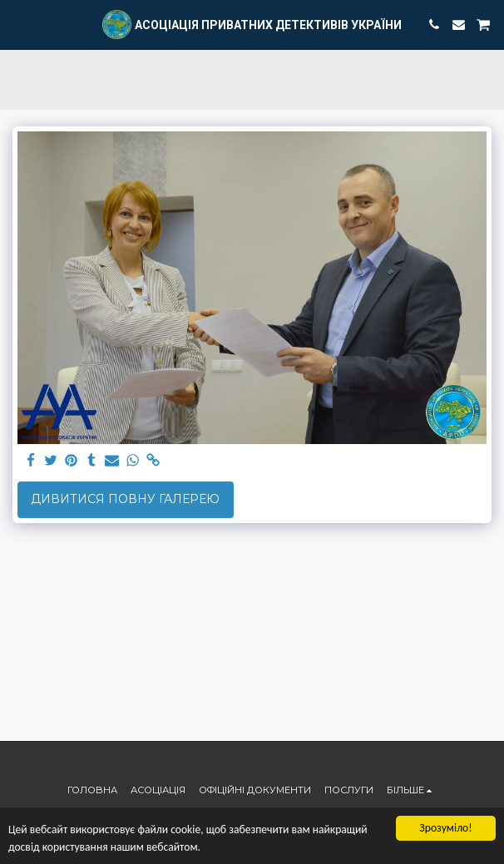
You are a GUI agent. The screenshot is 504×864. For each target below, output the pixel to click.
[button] (18, 24)
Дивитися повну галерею (125, 499)
